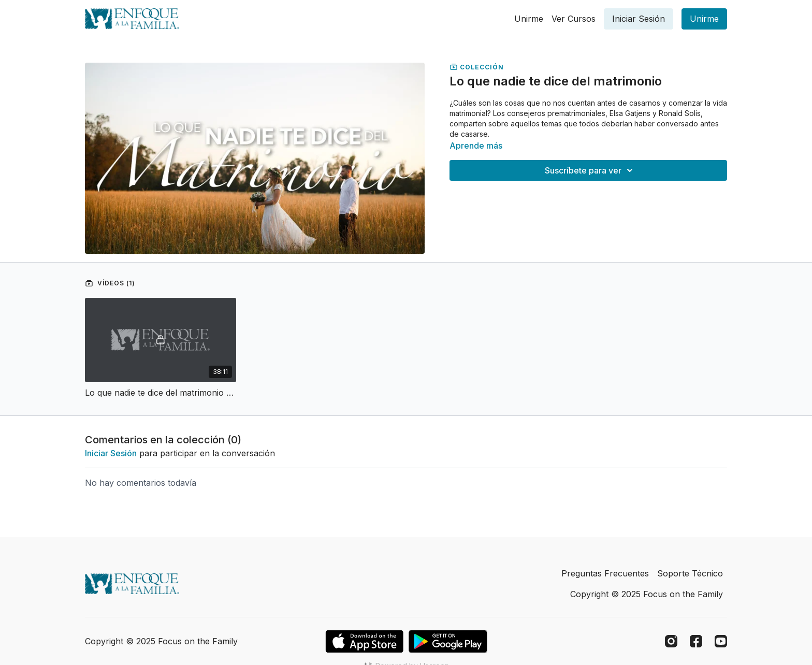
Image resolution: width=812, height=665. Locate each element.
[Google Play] (448, 641)
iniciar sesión (111, 453)
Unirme (529, 19)
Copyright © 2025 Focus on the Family (647, 594)
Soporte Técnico (690, 573)
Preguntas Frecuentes (605, 573)
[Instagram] (671, 641)
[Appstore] (364, 641)
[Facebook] (696, 641)
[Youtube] (721, 641)
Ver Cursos (574, 19)
